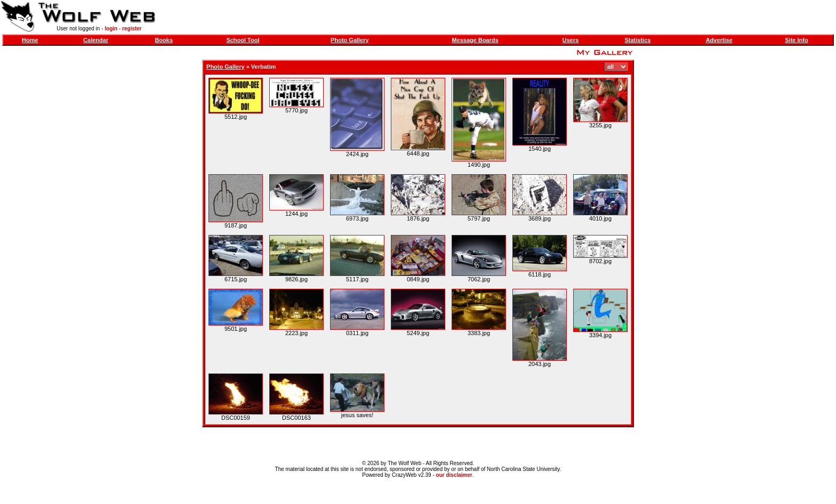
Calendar (96, 40)
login (111, 29)
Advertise (719, 40)
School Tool (243, 40)
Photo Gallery (350, 40)
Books (164, 40)
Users (571, 40)
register (132, 29)
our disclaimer (454, 475)
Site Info (796, 40)
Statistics (637, 40)
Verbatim (263, 67)
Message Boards (475, 40)
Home (30, 40)
